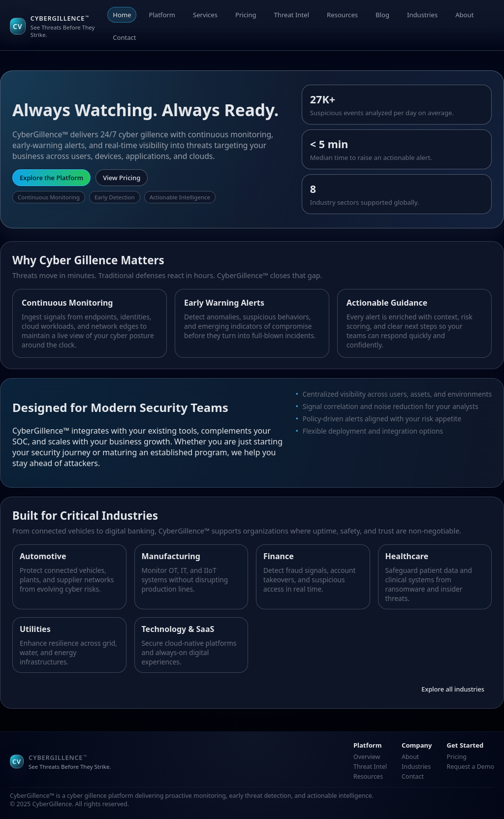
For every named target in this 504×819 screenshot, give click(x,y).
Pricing (246, 15)
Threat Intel (292, 15)
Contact (124, 37)
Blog (382, 15)
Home (122, 15)
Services (205, 15)
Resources (342, 15)
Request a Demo (471, 767)
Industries (422, 15)
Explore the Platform (51, 178)
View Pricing (122, 178)
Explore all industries (453, 689)
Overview (367, 757)
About (464, 15)
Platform (162, 15)
